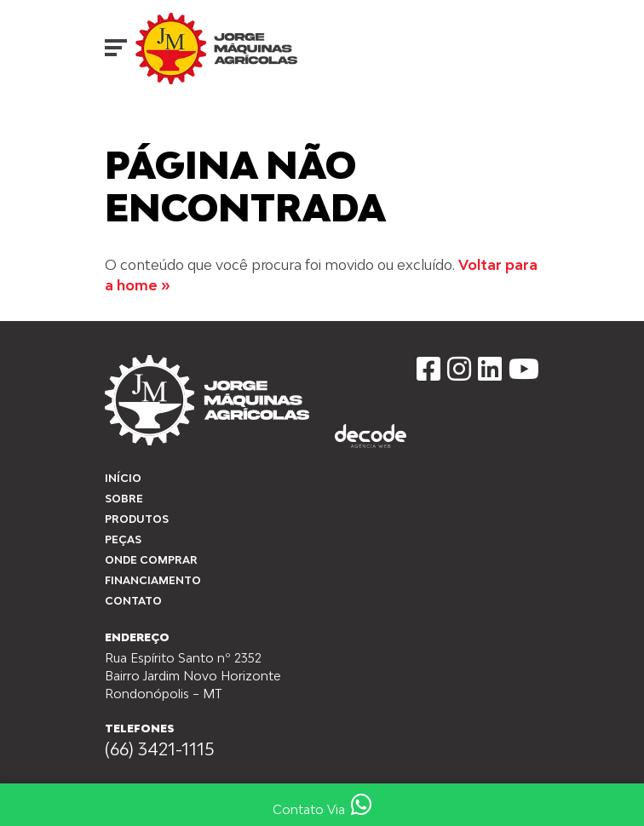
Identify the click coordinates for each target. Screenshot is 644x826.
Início (119, 129)
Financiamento (153, 580)
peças (123, 539)
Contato (133, 601)
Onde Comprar (151, 560)
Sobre (124, 499)
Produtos (137, 519)
